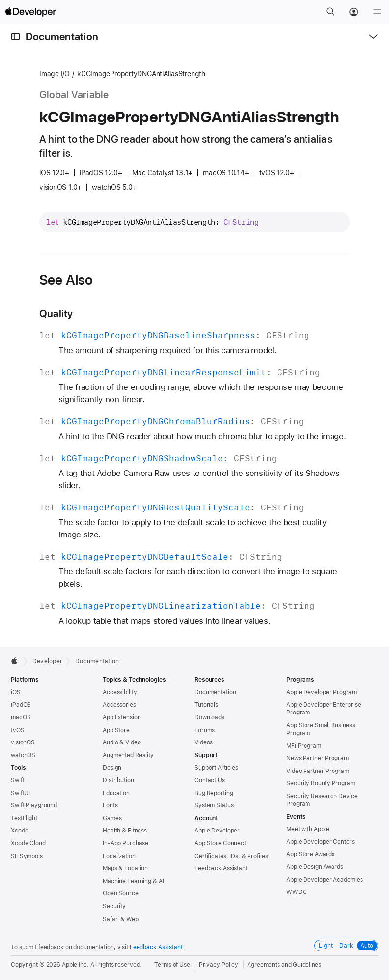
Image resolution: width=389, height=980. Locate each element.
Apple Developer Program (321, 692)
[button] (330, 12)
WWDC (297, 892)
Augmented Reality (128, 755)
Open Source (121, 893)
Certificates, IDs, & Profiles (231, 856)
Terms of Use (172, 965)
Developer (47, 661)
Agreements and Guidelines (284, 965)
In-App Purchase (125, 843)
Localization (119, 856)
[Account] (354, 12)
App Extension (122, 717)
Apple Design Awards (315, 867)
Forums (205, 730)
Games (112, 818)
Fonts (110, 805)
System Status (214, 805)
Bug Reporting (214, 793)
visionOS (23, 742)
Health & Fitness (125, 831)
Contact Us (210, 780)
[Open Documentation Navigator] (15, 37)
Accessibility (120, 692)
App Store (116, 730)
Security (114, 906)
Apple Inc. (75, 965)
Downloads (209, 717)
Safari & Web (121, 919)
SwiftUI (20, 793)
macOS (21, 717)
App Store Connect (220, 843)
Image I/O (55, 74)
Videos (204, 742)
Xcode (19, 831)
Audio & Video (122, 742)
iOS (16, 692)
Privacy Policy (219, 965)
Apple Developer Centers (320, 842)
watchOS (23, 755)
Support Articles (216, 768)
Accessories (119, 705)
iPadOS (21, 705)
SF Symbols (27, 856)
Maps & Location (125, 868)
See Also (66, 280)
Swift (17, 780)
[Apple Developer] (30, 12)
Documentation (62, 37)
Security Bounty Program (321, 783)
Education (116, 793)
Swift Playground (34, 805)
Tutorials (206, 705)
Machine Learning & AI (133, 881)
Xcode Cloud (28, 843)
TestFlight (24, 818)
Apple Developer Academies (325, 880)
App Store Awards (310, 854)
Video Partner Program (318, 771)
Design (112, 768)
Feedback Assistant (221, 868)
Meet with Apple (308, 829)
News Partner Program (318, 758)
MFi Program (304, 746)
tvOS (18, 730)
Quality (56, 313)
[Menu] (377, 12)
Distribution (118, 780)
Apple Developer (217, 831)
